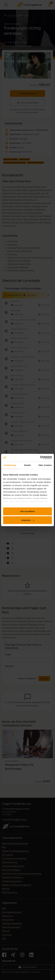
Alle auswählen (27, 511)
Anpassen (28, 520)
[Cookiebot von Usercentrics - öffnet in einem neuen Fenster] (40, 458)
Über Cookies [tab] (45, 465)
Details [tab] (27, 465)
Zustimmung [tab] (10, 465)
